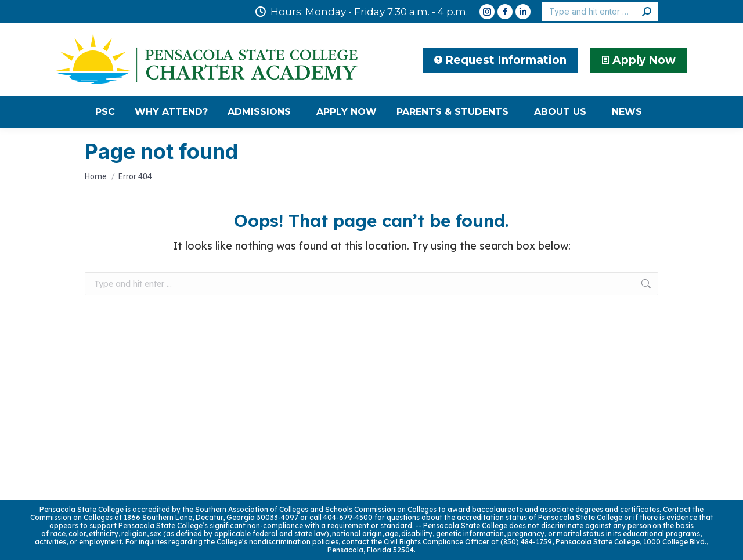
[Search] (600, 12)
